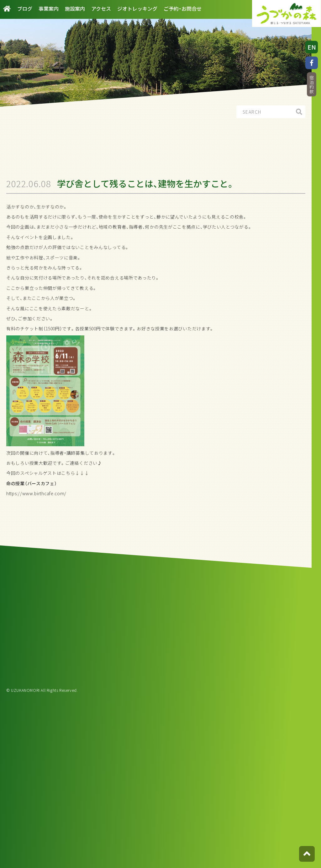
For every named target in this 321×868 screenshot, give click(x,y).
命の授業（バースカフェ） (32, 483)
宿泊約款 (312, 85)
